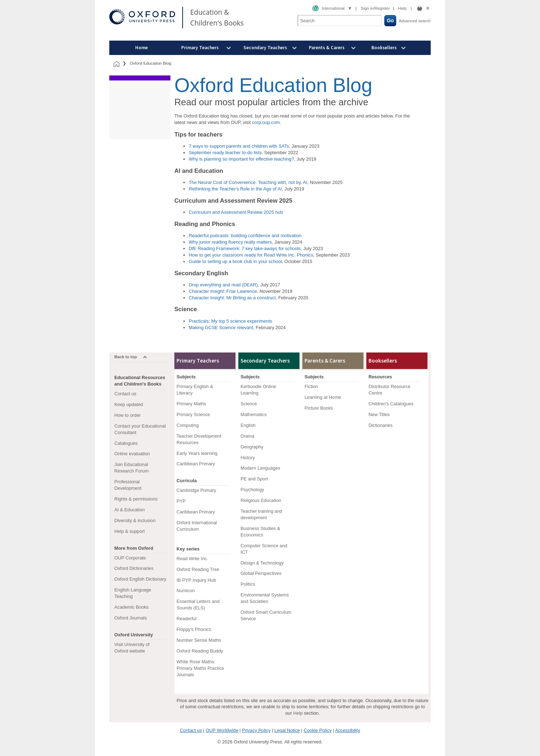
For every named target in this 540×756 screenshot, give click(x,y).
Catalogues (126, 443)
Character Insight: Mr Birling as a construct (232, 298)
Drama (247, 436)
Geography (252, 447)
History (248, 458)
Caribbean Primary (196, 464)
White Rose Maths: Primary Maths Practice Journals (200, 668)
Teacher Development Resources (199, 439)
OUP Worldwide (222, 730)
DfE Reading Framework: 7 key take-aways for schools (245, 248)
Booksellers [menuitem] (384, 48)
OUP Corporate (130, 558)
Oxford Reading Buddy (200, 651)
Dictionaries (381, 425)
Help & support (130, 531)
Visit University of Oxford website (132, 648)
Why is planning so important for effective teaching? (241, 159)
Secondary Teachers (265, 361)
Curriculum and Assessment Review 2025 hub (236, 212)
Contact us (125, 394)
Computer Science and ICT (264, 549)
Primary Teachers (198, 361)
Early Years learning (197, 453)
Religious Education (261, 500)
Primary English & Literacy (195, 390)
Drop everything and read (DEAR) (223, 285)
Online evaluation (132, 454)
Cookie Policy (318, 730)
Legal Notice (287, 730)
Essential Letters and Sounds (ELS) (198, 605)
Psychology (252, 490)
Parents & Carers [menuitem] (327, 48)
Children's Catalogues (391, 404)
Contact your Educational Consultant (140, 429)
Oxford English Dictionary (140, 579)
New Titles (379, 414)
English (248, 425)
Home (141, 48)
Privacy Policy (256, 730)
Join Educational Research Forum (131, 468)
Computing (188, 425)
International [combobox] (333, 8)
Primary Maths (191, 404)
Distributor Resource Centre (390, 390)
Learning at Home (323, 397)
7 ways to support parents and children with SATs (239, 146)
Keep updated (129, 404)
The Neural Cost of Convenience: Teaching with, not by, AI (248, 182)
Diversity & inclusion (135, 520)
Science (249, 404)
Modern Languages (260, 468)
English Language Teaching (133, 593)
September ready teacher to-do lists (225, 153)
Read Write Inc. (192, 559)
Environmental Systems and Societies (265, 598)
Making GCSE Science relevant (221, 328)
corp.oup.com (266, 122)
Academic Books (131, 607)
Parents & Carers (325, 361)
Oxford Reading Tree (198, 569)
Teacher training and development (261, 514)
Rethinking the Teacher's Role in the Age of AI (235, 189)
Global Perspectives (261, 573)
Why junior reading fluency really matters (230, 242)
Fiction (311, 386)
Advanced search (415, 21)
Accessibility (348, 730)
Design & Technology (262, 563)
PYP (181, 501)
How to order (127, 415)
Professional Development (128, 485)
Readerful (187, 619)
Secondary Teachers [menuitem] (265, 48)
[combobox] (332, 9)
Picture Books (319, 408)
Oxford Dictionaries (134, 568)
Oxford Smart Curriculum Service (266, 615)
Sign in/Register (375, 8)
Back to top (126, 357)
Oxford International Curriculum (197, 526)
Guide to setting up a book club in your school (235, 261)
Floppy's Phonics (194, 629)
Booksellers (383, 361)
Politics (248, 584)
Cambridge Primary (196, 490)
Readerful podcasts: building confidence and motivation (245, 236)
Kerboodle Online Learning (258, 390)
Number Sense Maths (199, 640)
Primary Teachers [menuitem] (200, 48)
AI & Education (130, 510)
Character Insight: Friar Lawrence (223, 291)
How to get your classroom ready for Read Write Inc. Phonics (251, 255)
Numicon (186, 591)
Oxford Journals (131, 618)
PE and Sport (254, 479)
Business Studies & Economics (260, 532)
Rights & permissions (136, 499)
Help (402, 8)
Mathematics (254, 414)
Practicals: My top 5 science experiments (230, 321)
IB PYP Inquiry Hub (196, 580)
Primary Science (193, 414)
